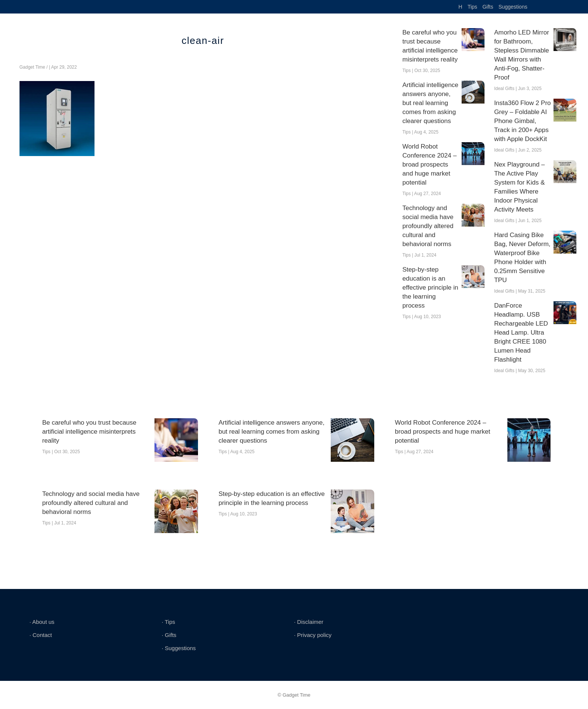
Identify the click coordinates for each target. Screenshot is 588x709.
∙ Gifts (169, 635)
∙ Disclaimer (309, 622)
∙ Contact (40, 635)
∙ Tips (168, 622)
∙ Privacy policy (313, 635)
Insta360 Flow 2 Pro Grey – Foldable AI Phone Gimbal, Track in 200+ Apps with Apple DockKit (523, 121)
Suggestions (513, 7)
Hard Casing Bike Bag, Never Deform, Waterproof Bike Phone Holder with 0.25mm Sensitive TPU (522, 258)
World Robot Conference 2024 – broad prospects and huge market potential (430, 164)
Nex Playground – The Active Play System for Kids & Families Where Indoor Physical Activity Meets (520, 187)
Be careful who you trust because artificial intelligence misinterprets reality (430, 46)
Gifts (488, 7)
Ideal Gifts (504, 89)
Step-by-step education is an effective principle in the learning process (430, 288)
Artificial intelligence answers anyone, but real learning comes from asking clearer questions (430, 103)
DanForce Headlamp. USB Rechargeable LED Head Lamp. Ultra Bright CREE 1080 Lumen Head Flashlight (521, 333)
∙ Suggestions (179, 648)
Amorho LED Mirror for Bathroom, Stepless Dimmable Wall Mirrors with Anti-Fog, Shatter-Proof (522, 55)
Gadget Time (32, 67)
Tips (472, 7)
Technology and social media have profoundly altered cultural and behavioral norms (428, 226)
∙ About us (42, 622)
